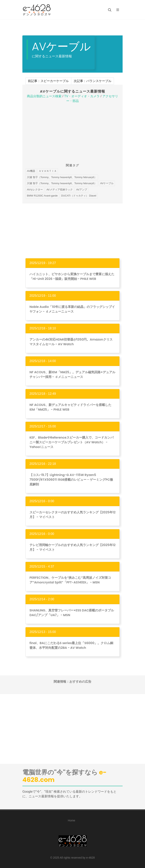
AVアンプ (82, 190)
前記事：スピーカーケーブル (48, 81)
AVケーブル (107, 183)
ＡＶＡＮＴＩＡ (48, 171)
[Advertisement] (72, 134)
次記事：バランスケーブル (93, 81)
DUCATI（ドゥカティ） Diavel (79, 196)
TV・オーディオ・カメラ (82, 96)
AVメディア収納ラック (59, 190)
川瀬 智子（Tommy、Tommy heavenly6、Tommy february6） (62, 177)
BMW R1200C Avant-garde (42, 196)
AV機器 (31, 171)
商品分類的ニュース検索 (44, 96)
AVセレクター (35, 190)
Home (71, 820)
